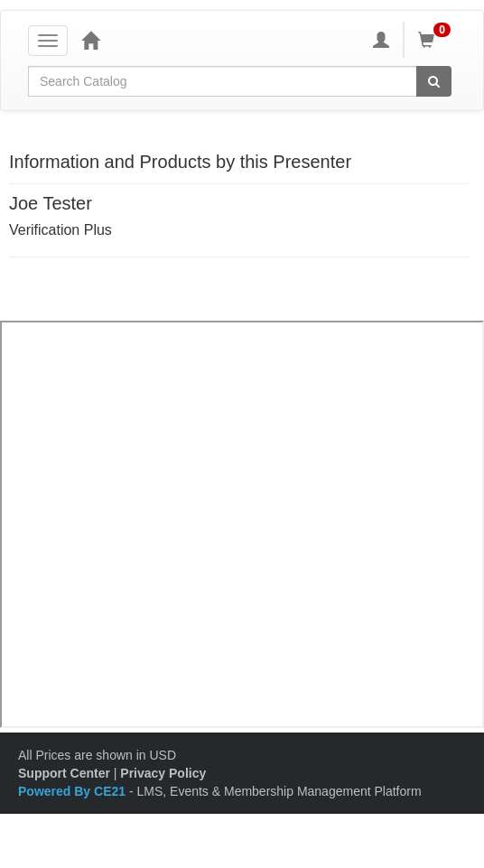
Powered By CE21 (74, 791)
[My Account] (381, 40)
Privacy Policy (163, 773)
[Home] (90, 40)
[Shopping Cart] (437, 40)
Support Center (64, 773)
